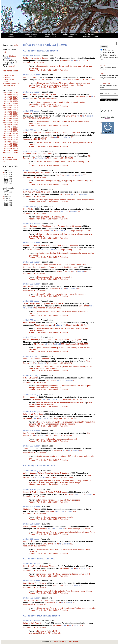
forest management (45, 102)
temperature (83, 311)
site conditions (38, 236)
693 (72, 544)
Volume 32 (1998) (11, 153)
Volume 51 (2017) (11, 112)
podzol (87, 574)
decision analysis (65, 66)
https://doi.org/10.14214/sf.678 (35, 588)
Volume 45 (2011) (11, 125)
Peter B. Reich (57, 303)
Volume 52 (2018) (11, 110)
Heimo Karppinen (30, 397)
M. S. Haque (46, 192)
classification (51, 253)
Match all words (109, 52)
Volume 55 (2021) (11, 103)
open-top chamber (61, 277)
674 (25, 118)
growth (63, 181)
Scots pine (66, 121)
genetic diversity (43, 348)
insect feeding (75, 608)
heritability (54, 348)
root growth (50, 456)
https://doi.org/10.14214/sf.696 (35, 453)
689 (63, 344)
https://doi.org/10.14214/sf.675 (45, 99)
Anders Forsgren (59, 226)
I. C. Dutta (36, 192)
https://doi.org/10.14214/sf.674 (39, 118)
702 (74, 603)
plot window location (86, 253)
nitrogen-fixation (88, 200)
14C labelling (73, 456)
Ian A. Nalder (28, 583)
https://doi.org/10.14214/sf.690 (78, 325)
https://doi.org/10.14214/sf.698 (66, 419)
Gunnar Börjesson (50, 566)
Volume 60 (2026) (11, 93)
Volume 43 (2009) (11, 129)
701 (48, 363)
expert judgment (79, 66)
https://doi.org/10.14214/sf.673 (35, 139)
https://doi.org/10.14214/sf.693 (35, 546)
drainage (83, 83)
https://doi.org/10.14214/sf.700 (35, 382)
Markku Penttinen (42, 359)
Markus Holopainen (70, 245)
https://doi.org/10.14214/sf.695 (35, 514)
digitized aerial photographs (67, 253)
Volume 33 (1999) (11, 150)
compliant (11, 66)
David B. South (47, 492)
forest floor (70, 591)
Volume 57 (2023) (11, 99)
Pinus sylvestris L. (54, 574)
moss (45, 591)
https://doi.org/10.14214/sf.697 (62, 436)
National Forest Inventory (47, 294)
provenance (67, 311)
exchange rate (43, 386)
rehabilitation (72, 200)
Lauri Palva (28, 133)
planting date (71, 181)
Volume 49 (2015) (11, 116)
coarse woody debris (61, 102)
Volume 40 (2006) (11, 135)
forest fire (43, 104)
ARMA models (57, 439)
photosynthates (85, 456)
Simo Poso (43, 245)
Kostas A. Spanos (47, 340)
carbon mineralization (70, 574)
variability (62, 591)
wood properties (79, 549)
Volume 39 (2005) (11, 138)
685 (88, 194)
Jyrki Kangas (43, 58)
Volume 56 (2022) (11, 101)
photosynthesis (56, 121)
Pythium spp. (70, 500)
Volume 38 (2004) (11, 140)
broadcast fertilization (62, 85)
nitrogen (49, 181)
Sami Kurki (39, 623)
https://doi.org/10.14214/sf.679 (35, 571)
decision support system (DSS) (72, 422)
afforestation (74, 83)
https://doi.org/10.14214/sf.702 (35, 605)
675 (31, 99)
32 (75, 61)
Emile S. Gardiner (62, 473)
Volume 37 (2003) (11, 142)
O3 (70, 277)
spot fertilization (77, 85)
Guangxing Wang (30, 245)
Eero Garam (38, 133)
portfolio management (77, 367)
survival (57, 328)
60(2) (5, 52)
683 (69, 231)
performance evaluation (48, 369)
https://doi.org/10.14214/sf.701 (62, 363)
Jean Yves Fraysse (31, 173)
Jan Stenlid (47, 154)
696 (81, 451)
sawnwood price (42, 388)
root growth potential (45, 217)
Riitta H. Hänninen (31, 378)
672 (48, 158)
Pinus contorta (47, 85)
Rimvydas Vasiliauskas (33, 154)
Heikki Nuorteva (42, 600)
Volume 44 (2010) (11, 127)
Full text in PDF (53, 70)
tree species (42, 517)
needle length (64, 608)
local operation (34, 255)
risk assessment (63, 517)
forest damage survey (78, 294)
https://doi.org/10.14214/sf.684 (35, 213)
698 (52, 419)
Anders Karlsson (30, 226)
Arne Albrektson (44, 226)
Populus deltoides (44, 481)
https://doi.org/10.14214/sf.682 (73, 250)
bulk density (53, 591)
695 (74, 512)
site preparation (56, 234)
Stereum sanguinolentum (57, 162)
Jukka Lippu (28, 448)
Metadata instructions (11, 84)
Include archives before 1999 (107, 60)
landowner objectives (68, 403)
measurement (67, 142)
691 (36, 308)
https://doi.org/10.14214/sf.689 (76, 344)
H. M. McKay (28, 209)
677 (89, 61)
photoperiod (33, 313)
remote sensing (63, 294)
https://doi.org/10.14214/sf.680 (35, 628)
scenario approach (70, 439)
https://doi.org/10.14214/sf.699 (75, 399)
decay (87, 162)
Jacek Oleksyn (29, 303)
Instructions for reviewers (8, 77)
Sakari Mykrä (29, 623)
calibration (41, 253)
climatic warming (81, 328)
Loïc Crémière (46, 173)
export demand (55, 386)
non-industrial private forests (48, 367)
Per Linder (27, 94)
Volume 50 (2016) (11, 114)
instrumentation (55, 142)
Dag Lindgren (75, 340)
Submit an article (9, 86)
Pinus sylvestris (43, 83)
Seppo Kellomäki (56, 267)
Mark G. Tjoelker (43, 303)
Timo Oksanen (69, 264)
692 (79, 289)
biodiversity (42, 631)
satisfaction (55, 424)
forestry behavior (47, 405)
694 (66, 529)
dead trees (52, 104)
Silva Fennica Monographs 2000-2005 (10, 159)
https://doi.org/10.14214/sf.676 (83, 80)
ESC (55, 631)
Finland (50, 631)
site (72, 517)
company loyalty (53, 422)
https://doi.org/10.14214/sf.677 (35, 63)
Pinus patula (60, 500)
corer (77, 591)
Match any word (109, 50)
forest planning (43, 66)
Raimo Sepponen (64, 133)
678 (82, 586)
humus (81, 574)
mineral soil (42, 574)
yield (52, 328)
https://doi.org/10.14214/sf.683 (83, 231)
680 (82, 626)
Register (103, 67)
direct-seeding (75, 481)
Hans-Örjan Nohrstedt (32, 566)
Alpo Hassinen (42, 264)
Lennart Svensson (74, 226)
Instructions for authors (8, 81)
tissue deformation (89, 608)
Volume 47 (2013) (11, 121)
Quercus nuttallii (62, 483)
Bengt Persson (29, 322)
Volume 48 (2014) (11, 118)
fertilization (54, 83)
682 (59, 250)
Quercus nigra (75, 483)
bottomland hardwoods (60, 481)
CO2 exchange (77, 121)
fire (49, 517)
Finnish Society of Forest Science (65, 642)
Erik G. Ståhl (28, 541)
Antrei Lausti (28, 359)
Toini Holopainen (71, 267)
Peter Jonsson (38, 94)
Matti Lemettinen (56, 264)
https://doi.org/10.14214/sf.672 (62, 158)
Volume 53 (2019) (11, 108)
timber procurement (67, 424)
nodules (63, 200)
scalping (79, 500)
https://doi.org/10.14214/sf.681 (35, 274)
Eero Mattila (28, 286)
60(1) (16, 45)
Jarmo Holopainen (41, 267)
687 (93, 495)
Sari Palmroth (50, 133)
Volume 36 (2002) (11, 144)
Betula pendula (43, 234)
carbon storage (61, 456)
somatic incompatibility (75, 162)
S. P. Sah (27, 192)
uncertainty (54, 66)
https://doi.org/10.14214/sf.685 (35, 196)
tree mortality (74, 102)
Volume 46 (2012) (11, 123)
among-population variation (69, 532)
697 (48, 436)
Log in (102, 77)
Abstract (32, 70)
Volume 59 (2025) (11, 95)
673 (72, 137)
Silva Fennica (65, 61)
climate (38, 85)
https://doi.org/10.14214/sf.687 (35, 497)
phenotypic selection (79, 348)
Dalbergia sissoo (53, 200)
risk (61, 367)
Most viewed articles (10, 71)
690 (64, 325)
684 (78, 211)
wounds (32, 164)
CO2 (52, 277)
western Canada (86, 591)
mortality (51, 500)
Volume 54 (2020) (11, 106)
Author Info (64, 70)
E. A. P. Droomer (60, 492)
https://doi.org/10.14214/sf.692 (35, 291)
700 (74, 380)
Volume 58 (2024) (11, 97)
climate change (56, 311)
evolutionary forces (88, 532)
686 (84, 175)
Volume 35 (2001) (11, 146)
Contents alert (105, 89)
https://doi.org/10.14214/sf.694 (80, 529)
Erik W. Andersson (31, 340)
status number (65, 348)
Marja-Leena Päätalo (32, 509)
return (65, 367)
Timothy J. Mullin (62, 340)
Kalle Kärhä (28, 414)
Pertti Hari (76, 133)
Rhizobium (41, 200)
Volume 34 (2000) (11, 148)
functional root (59, 217)
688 (48, 477)
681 (86, 272)
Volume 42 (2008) (11, 131)
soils (79, 200)
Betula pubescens (69, 234)
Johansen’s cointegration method (74, 386)
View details (41, 70)
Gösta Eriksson (29, 526)
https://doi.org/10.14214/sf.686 (35, 177)
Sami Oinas (38, 414)
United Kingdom (55, 388)
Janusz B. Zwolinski (31, 492)
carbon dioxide (43, 142)
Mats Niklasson (52, 94)
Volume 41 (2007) (11, 133)
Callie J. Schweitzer (45, 473)
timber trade (42, 422)
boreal (40, 591)
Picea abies (64, 83)
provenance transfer (36, 330)
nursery (56, 181)
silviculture (58, 549)
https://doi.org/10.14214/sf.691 (50, 308)
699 (61, 399)
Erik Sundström (30, 77)
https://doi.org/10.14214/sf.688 (62, 477)
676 (69, 80)
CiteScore (12, 56)
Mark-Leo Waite (55, 245)
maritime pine (82, 181)
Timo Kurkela (29, 600)
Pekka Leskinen (30, 58)
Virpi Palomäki (29, 264)
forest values (81, 403)
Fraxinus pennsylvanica (46, 483)
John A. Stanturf (30, 473)
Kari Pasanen (29, 433)
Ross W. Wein (41, 583)
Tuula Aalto (28, 113)
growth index (46, 439)
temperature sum (68, 328)
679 (89, 569)
